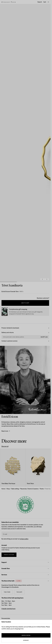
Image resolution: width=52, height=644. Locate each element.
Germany (26, 640)
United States (26, 635)
